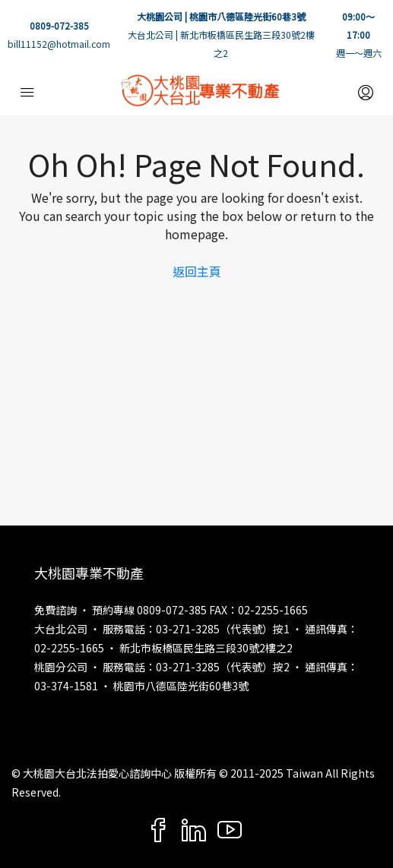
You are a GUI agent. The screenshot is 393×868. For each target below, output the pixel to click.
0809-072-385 (59, 25)
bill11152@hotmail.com (59, 44)
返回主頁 (197, 271)
